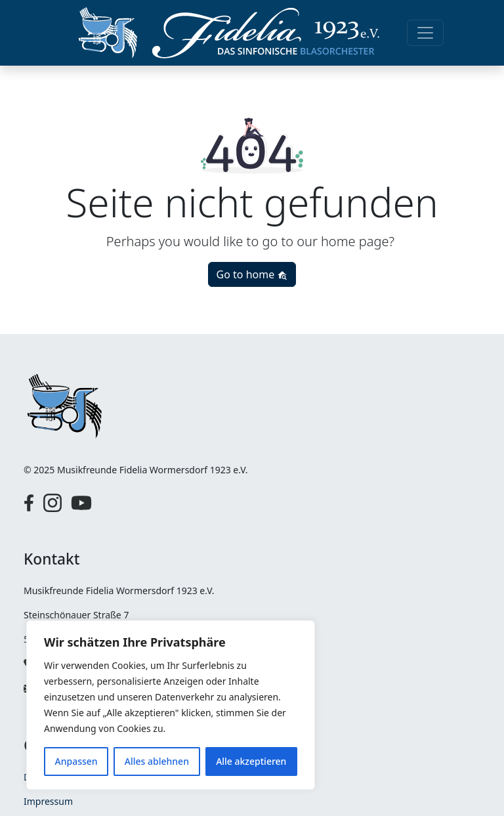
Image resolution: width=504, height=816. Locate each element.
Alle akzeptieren (251, 761)
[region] (171, 705)
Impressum (48, 801)
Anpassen (76, 761)
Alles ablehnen (157, 761)
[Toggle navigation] (425, 33)
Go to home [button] (252, 274)
